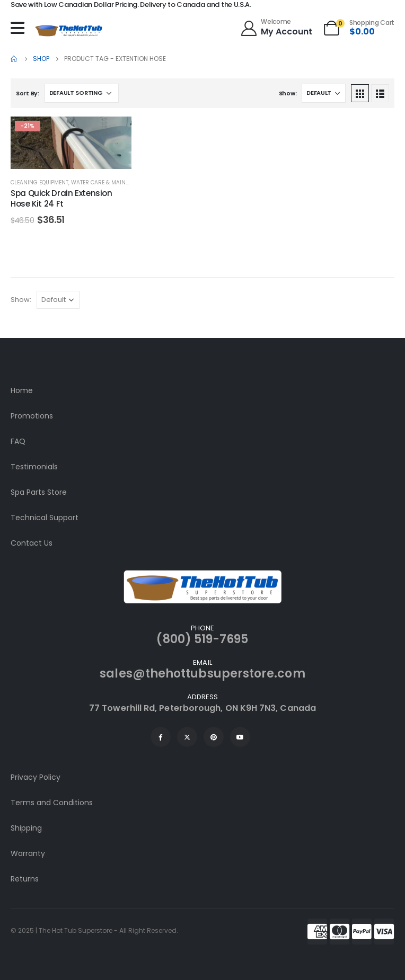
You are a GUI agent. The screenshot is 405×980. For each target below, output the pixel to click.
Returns (25, 879)
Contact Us (32, 543)
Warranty (28, 853)
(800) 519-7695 (202, 639)
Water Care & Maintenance (110, 182)
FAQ (18, 441)
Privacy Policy (36, 777)
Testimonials (34, 467)
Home (22, 390)
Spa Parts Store (39, 492)
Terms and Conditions (52, 803)
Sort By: (28, 93)
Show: (288, 93)
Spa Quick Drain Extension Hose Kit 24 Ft (61, 198)
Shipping (26, 828)
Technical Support (45, 518)
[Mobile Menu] (20, 28)
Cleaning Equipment (39, 182)
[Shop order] (82, 93)
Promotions (32, 416)
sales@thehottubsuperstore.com (202, 674)
